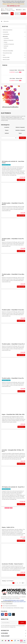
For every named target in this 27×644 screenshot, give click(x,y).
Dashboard (7, 133)
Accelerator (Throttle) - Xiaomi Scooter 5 (13, 564)
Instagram (10, 614)
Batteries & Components (20, 127)
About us (3, 10)
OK (22, 623)
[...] (19, 598)
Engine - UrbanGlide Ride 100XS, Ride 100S (13, 414)
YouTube (6, 614)
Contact (9, 10)
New (2, 9)
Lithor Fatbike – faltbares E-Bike (16, 78)
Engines (20, 133)
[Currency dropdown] (24, 10)
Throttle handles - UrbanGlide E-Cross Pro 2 (13, 344)
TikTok (13, 614)
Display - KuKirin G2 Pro (8, 527)
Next (23, 583)
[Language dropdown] (19, 10)
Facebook (2, 614)
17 (20, 583)
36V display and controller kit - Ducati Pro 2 (13, 487)
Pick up (19, 3)
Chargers (7, 130)
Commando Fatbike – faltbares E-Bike (17, 70)
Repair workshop (9, 9)
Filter (22, 138)
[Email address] (10, 623)
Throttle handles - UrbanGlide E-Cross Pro (13, 378)
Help (13, 10)
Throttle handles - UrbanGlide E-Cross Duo (13, 310)
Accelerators (7, 127)
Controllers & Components (20, 130)
